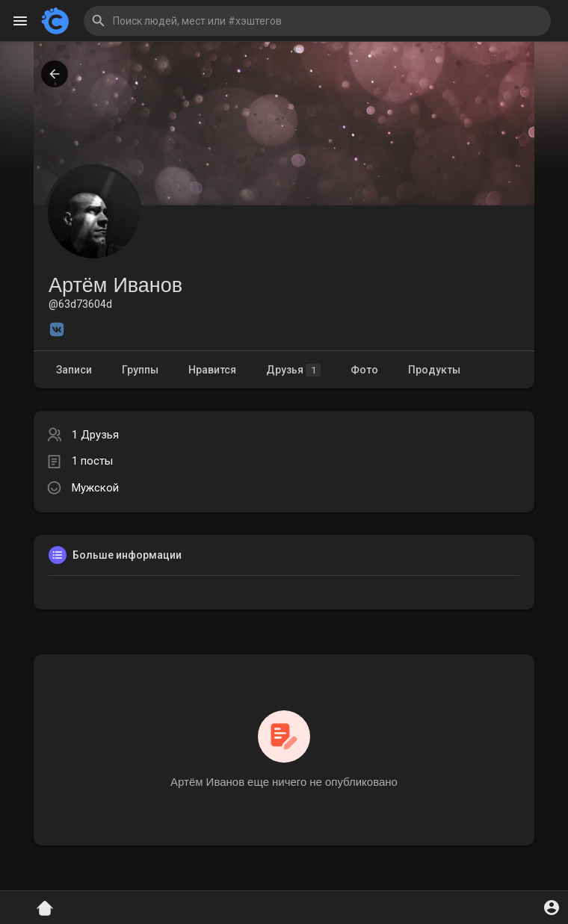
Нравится (212, 370)
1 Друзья (95, 435)
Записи (74, 370)
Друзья (293, 370)
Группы (140, 370)
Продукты (434, 370)
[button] (317, 21)
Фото (364, 370)
